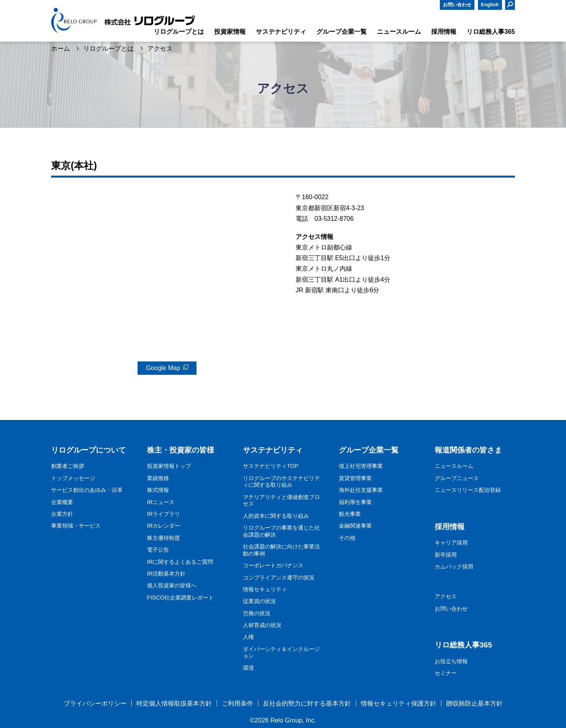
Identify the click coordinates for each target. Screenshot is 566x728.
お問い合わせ (457, 5)
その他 (347, 538)
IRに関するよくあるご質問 (180, 562)
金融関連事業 (355, 526)
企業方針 (62, 514)
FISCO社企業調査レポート (180, 598)
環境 (248, 668)
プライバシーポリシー (95, 703)
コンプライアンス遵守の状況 (279, 578)
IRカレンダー (164, 526)
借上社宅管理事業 (361, 466)
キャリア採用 (451, 543)
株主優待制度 (164, 538)
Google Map (163, 368)
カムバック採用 (454, 567)
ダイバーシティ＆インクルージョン (281, 653)
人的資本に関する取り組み (276, 516)
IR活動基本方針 (166, 574)
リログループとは (108, 49)
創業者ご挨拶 (68, 466)
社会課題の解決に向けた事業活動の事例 (281, 550)
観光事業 (350, 514)
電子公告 (158, 550)
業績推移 (158, 478)
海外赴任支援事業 (361, 490)
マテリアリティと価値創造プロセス (281, 501)
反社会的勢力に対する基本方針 (307, 703)
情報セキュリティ (265, 589)
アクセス (446, 596)
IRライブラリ (164, 514)
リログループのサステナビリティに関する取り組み (281, 482)
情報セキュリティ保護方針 (399, 703)
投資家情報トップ (169, 466)
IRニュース (161, 502)
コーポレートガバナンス (273, 565)
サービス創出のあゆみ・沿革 (87, 490)
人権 (248, 637)
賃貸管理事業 (355, 478)
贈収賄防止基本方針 (474, 703)
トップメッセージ (73, 478)
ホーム (61, 49)
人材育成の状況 (262, 625)
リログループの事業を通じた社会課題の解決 (281, 531)
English (490, 5)
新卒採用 (446, 555)
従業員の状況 (259, 601)
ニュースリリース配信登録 (468, 490)
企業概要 (62, 502)
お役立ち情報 (451, 661)
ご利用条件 (237, 703)
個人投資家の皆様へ (172, 585)
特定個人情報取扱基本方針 (174, 703)
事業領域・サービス (76, 526)
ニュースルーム (454, 466)
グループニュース (457, 478)
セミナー (446, 673)
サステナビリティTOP (271, 466)
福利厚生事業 (355, 502)
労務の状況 (257, 613)
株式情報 (158, 490)
